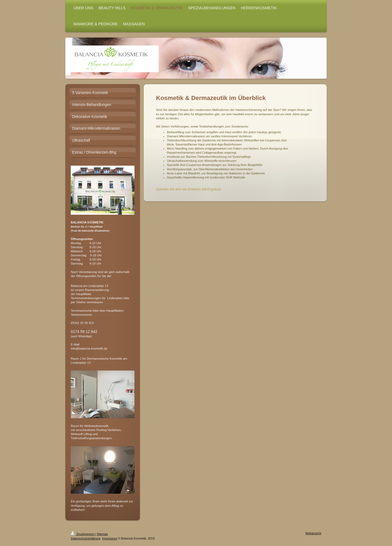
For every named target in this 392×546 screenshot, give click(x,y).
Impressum (110, 538)
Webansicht (313, 533)
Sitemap (102, 534)
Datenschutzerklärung (86, 538)
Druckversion (83, 534)
